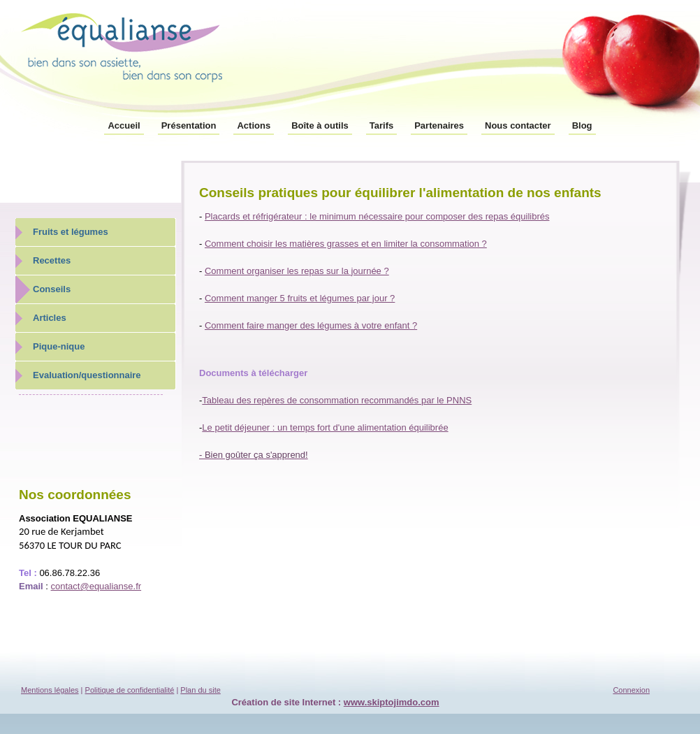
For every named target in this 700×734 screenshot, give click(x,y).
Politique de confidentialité (130, 690)
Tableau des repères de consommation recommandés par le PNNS (337, 400)
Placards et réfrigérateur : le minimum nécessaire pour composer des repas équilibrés (377, 216)
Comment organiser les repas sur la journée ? (297, 271)
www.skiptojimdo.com (392, 702)
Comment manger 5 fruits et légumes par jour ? (300, 298)
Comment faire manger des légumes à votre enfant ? (311, 325)
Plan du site (200, 690)
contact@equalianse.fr (96, 586)
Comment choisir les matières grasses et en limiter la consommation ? (346, 244)
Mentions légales (50, 690)
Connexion (631, 690)
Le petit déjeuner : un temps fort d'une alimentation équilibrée (325, 427)
